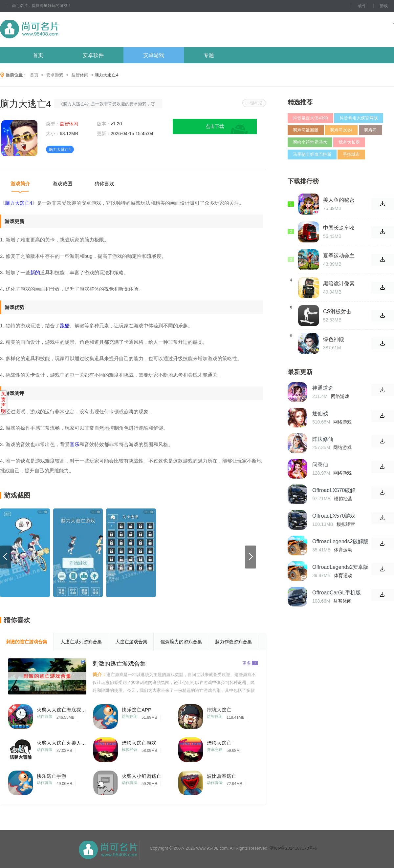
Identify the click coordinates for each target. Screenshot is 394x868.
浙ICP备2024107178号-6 (293, 848)
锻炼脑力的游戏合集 (181, 642)
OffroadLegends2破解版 (340, 541)
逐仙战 (320, 413)
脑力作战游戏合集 (233, 642)
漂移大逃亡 (219, 743)
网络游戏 (340, 396)
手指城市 (351, 154)
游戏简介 (20, 184)
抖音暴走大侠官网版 (359, 118)
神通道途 (323, 388)
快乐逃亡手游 (52, 776)
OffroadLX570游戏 (334, 516)
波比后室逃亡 (222, 776)
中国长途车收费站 (339, 228)
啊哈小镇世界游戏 (310, 142)
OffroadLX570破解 (334, 490)
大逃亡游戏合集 (131, 642)
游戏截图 (62, 184)
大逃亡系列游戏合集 (81, 642)
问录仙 (320, 465)
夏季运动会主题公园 (339, 256)
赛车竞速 (215, 750)
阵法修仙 (323, 439)
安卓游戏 (154, 55)
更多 (250, 663)
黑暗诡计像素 (339, 284)
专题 (209, 55)
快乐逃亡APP (137, 710)
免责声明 (3, 402)
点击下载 (215, 126)
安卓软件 (93, 55)
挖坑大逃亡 (219, 710)
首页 (38, 55)
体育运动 (343, 550)
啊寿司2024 (341, 130)
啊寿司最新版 (306, 130)
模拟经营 (130, 750)
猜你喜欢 (104, 184)
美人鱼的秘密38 (339, 200)
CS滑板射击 (337, 311)
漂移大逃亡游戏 (139, 743)
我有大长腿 (349, 142)
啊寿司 (371, 130)
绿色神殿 (334, 339)
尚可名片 (65, 30)
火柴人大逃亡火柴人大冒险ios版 (61, 743)
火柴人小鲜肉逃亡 (142, 776)
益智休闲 (80, 75)
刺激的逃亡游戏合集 (27, 642)
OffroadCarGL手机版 (337, 593)
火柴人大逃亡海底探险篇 (61, 710)
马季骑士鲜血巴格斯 (312, 154)
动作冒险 (45, 716)
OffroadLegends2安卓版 (340, 567)
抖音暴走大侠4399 (310, 118)
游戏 (384, 6)
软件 (362, 6)
